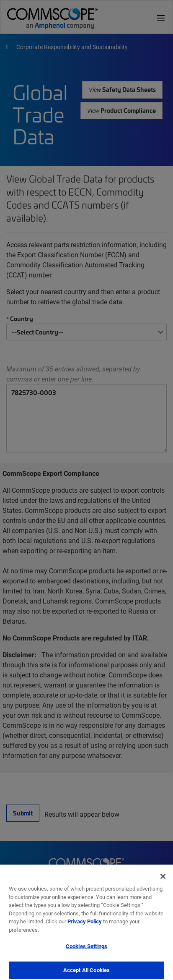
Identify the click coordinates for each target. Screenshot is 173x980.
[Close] (163, 880)
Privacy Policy (85, 925)
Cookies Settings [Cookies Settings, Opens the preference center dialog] (86, 949)
